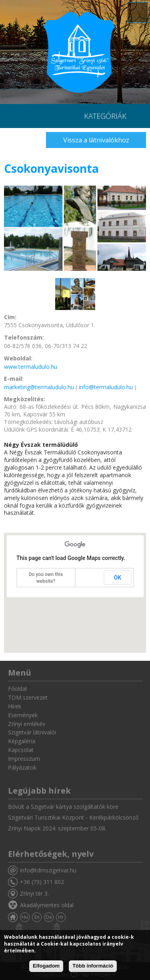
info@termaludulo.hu (106, 387)
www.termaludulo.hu (31, 367)
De (49, 917)
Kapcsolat (21, 750)
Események (23, 715)
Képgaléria (22, 741)
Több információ (93, 966)
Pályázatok (22, 767)
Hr (61, 917)
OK (118, 578)
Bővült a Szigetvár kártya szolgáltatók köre (63, 807)
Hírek (15, 706)
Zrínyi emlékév (27, 724)
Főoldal (17, 689)
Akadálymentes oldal (47, 905)
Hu (25, 917)
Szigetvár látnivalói (32, 732)
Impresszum (24, 759)
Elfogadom (46, 966)
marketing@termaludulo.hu (39, 387)
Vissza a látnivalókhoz (96, 140)
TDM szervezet (28, 697)
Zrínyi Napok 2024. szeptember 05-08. (57, 828)
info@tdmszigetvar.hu (48, 870)
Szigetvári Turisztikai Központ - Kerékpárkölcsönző (73, 817)
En (37, 917)
